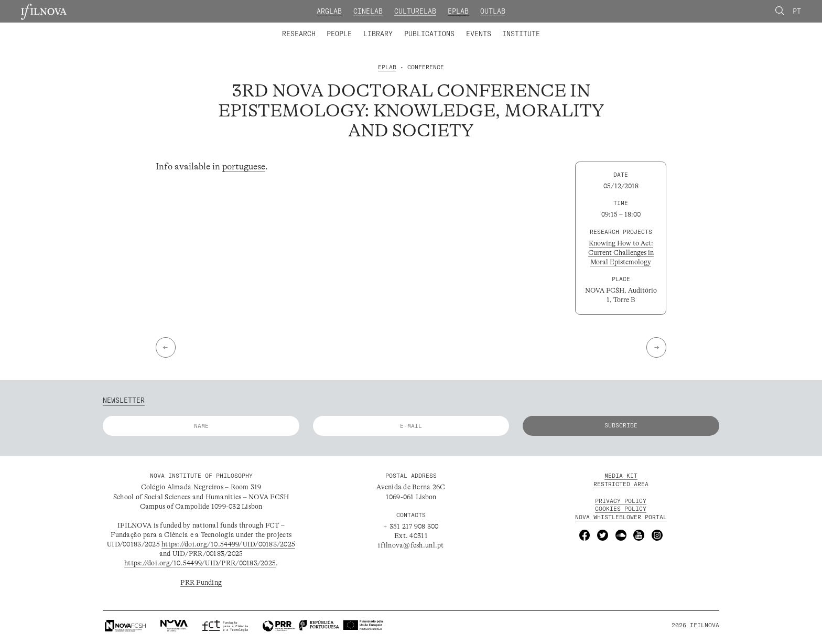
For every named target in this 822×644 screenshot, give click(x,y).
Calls (558, 27)
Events (479, 34)
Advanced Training (502, 27)
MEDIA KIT (621, 476)
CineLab (368, 11)
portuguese (244, 167)
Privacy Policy (621, 501)
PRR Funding (201, 582)
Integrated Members (313, 27)
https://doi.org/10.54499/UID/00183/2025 (228, 544)
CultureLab (415, 11)
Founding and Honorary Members (485, 27)
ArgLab (329, 11)
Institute (521, 34)
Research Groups (426, 27)
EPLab (458, 11)
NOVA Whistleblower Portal (621, 517)
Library (378, 34)
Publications (429, 34)
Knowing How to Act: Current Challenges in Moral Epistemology (621, 253)
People (339, 34)
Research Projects (349, 27)
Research (299, 34)
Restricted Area (621, 484)
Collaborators (388, 27)
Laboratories (278, 27)
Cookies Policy (621, 509)
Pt (797, 11)
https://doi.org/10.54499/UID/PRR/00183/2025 (200, 563)
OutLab (493, 11)
